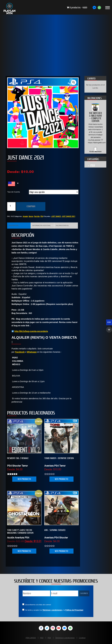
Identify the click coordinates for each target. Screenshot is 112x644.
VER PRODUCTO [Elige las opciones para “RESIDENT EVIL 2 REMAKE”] (24, 479)
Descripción (13, 226)
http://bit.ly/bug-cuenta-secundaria (31, 331)
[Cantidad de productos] (11, 206)
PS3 (93, 166)
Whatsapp (32, 352)
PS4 (42, 217)
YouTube (59, 628)
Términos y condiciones (52, 610)
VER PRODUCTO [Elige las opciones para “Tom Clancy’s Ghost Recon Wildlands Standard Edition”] (24, 551)
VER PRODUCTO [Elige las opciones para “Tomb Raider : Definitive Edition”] (61, 479)
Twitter (47, 628)
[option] (95, 128)
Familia (37, 217)
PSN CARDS (31, 638)
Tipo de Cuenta (14, 192)
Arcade (25, 217)
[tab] (19, 226)
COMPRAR (31, 206)
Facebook (20, 352)
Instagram (53, 628)
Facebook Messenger (64, 628)
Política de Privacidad (74, 610)
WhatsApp (70, 628)
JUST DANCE (56, 217)
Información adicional (41, 226)
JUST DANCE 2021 (68, 217)
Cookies (82, 638)
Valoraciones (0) (62, 226)
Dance (31, 217)
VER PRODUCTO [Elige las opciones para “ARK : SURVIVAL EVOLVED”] (61, 551)
